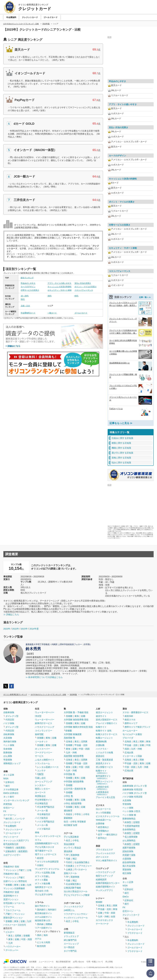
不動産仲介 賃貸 (11, 892)
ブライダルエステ (104, 850)
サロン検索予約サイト (107, 861)
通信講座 (68, 851)
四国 (127, 749)
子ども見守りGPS (44, 894)
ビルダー (10, 932)
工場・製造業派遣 (104, 760)
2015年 (24, 629)
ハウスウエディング (105, 872)
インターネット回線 (132, 756)
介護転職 (100, 745)
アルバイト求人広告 (105, 797)
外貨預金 (8, 804)
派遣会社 (100, 756)
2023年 (7, 629)
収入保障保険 (131, 837)
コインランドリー (44, 731)
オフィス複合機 (42, 883)
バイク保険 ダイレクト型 (135, 793)
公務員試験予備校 (72, 888)
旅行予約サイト (42, 906)
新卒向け (102, 838)
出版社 (40, 865)
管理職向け (103, 831)
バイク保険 (9, 723)
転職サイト (101, 727)
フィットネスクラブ (73, 907)
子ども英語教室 (71, 837)
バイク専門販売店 (46, 822)
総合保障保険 (129, 862)
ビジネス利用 (44, 942)
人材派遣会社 (102, 793)
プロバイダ (128, 738)
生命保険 (8, 749)
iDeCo (125, 897)
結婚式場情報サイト (105, 887)
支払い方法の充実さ (83, 283)
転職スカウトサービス (107, 734)
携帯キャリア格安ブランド (138, 727)
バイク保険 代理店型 (132, 797)
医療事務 (75, 855)
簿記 (75, 859)
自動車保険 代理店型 (132, 790)
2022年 (16, 629)
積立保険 (127, 873)
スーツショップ (71, 944)
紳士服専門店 (70, 940)
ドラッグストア (71, 936)
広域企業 (129, 752)
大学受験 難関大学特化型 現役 (78, 727)
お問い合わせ (78, 962)
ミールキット (41, 741)
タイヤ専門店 (70, 951)
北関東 (18, 936)
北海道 (69, 741)
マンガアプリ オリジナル (47, 869)
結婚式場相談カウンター (108, 883)
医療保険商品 (129, 819)
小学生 (86, 814)
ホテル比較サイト (44, 917)
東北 (10, 936)
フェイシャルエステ (105, 853)
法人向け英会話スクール (76, 891)
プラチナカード (135, 933)
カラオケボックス (104, 920)
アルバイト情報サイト (107, 723)
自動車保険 (9, 712)
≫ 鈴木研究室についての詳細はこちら (44, 677)
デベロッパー (12, 950)
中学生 (78, 814)
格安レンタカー (42, 789)
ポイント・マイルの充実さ (86, 287)
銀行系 (9, 819)
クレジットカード (12, 822)
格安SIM (129, 716)
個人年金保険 (129, 866)
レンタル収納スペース (48, 767)
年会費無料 (11, 826)
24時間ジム (69, 910)
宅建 (68, 859)
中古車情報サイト (44, 800)
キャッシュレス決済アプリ (16, 840)
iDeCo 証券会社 (11, 793)
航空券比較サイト (44, 913)
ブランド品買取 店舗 (45, 873)
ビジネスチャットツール (108, 816)
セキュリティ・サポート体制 (59, 290)
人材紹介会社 (102, 788)
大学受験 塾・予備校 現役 (76, 712)
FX (5, 811)
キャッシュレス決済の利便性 (59, 287)
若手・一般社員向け (108, 834)
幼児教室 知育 (71, 825)
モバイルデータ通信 (132, 734)
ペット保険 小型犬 (131, 811)
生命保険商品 (129, 829)
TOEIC (69, 862)
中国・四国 (27, 939)
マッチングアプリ (104, 890)
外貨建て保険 (129, 855)
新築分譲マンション (13, 918)
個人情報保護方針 (63, 962)
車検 (37, 833)
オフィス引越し (42, 876)
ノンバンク (19, 819)
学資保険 (8, 760)
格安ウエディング (104, 876)
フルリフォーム (13, 910)
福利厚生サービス (44, 887)
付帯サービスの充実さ (30, 290)
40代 (76, 296)
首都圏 (9, 885)
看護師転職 (101, 741)
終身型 (128, 822)
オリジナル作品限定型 (48, 862)
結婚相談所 (101, 879)
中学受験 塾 (69, 774)
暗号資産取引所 (11, 844)
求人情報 (109, 962)
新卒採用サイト (103, 777)
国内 (39, 935)
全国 (113, 917)
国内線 (40, 924)
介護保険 (127, 859)
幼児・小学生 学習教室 (75, 822)
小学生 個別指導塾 (73, 803)
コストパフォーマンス (84, 290)
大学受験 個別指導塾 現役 (76, 720)
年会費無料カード (28, 313)
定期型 (136, 822)
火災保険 (8, 738)
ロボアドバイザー (12, 855)
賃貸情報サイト (11, 896)
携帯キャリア (131, 723)
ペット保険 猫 (129, 815)
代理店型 (10, 720)
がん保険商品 (129, 840)
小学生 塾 (68, 796)
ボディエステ (102, 857)
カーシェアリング (44, 782)
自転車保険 (9, 734)
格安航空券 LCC (43, 920)
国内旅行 (41, 910)
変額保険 (127, 870)
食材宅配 (39, 734)
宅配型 (40, 774)
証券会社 (10, 782)
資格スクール (70, 873)
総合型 (40, 858)
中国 (148, 745)
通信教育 (68, 811)
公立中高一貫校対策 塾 (75, 789)
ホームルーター (130, 731)
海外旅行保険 (10, 741)
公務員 (69, 870)
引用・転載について (95, 962)
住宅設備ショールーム (14, 903)
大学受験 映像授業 (73, 734)
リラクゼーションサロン (76, 914)
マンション (11, 870)
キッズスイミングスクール (76, 918)
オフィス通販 (41, 880)
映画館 (99, 902)
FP (67, 855)
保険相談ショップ (12, 763)
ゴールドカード (81, 313)
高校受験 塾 (69, 738)
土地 (29, 870)
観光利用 (41, 946)
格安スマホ (130, 720)
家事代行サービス (44, 723)
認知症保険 (128, 851)
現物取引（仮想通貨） (16, 848)
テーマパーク (102, 924)
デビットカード (11, 837)
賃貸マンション (11, 899)
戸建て (22, 870)
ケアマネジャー (84, 866)
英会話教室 (69, 844)
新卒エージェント (104, 782)
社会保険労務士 (82, 862)
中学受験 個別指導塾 (74, 782)
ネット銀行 (9, 797)
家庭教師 (68, 818)
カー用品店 (69, 947)
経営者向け (103, 827)
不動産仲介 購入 (11, 874)
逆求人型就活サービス (107, 720)
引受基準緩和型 (132, 826)
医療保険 (8, 752)
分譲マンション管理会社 (15, 881)
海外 (46, 935)
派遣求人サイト (103, 763)
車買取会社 (40, 796)
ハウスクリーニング (45, 727)
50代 (23, 299)
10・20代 (25, 296)
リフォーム (9, 907)
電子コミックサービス (46, 854)
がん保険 (8, 756)
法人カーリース (103, 809)
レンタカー (40, 785)
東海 (16, 885)
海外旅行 (52, 910)
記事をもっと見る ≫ (121, 423)
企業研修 (100, 823)
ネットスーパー (42, 749)
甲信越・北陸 (81, 745)
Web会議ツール (103, 820)
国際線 (49, 924)
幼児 (68, 840)
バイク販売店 (41, 818)
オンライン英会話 (72, 848)
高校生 (69, 814)
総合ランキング (27, 278)
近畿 (23, 885)
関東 (115, 905)
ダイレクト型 (12, 716)
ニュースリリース (46, 962)
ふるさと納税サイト (45, 760)
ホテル (38, 939)
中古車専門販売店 (46, 807)
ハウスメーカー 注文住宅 (15, 925)
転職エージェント (104, 738)
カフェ (38, 840)
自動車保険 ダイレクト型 (135, 786)
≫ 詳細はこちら (11, 614)
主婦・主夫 (25, 306)
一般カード (52, 313)
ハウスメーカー (13, 946)
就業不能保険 (129, 848)
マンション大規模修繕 (14, 888)
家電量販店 (69, 933)
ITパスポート (81, 870)
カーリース (40, 792)
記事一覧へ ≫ (145, 297)
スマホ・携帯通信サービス (135, 712)
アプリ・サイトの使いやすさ (59, 283)
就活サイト (101, 716)
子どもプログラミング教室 (77, 895)
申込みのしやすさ (28, 283)
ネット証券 (9, 775)
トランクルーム (42, 763)
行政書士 (70, 866)
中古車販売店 (41, 803)
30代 (49, 296)
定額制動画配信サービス (47, 843)
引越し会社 (40, 778)
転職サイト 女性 (104, 731)
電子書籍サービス (44, 851)
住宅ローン (9, 808)
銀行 (8, 786)
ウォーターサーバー (45, 712)
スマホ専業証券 (11, 790)
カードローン (10, 815)
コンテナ (41, 771)
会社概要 (33, 962)
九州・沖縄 (71, 752)
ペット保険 (9, 745)
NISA (6, 778)
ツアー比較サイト (44, 928)
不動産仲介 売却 (11, 867)
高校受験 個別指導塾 (74, 756)
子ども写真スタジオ (45, 847)
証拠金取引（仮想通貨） (17, 851)
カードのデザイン (28, 287)
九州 (29, 885)
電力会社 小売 (42, 891)
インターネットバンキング (16, 800)
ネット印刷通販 (103, 813)
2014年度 (34, 629)
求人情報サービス (104, 767)
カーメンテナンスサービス (48, 836)
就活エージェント (104, 712)
